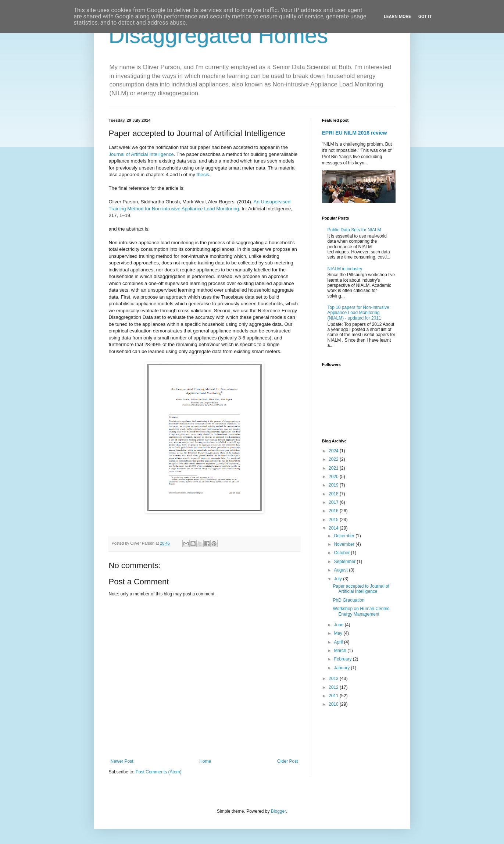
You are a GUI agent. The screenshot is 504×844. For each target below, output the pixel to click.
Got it (425, 17)
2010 (334, 704)
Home (205, 761)
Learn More (397, 17)
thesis (203, 175)
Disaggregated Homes (219, 35)
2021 (334, 468)
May (339, 633)
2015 (334, 520)
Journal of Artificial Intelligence (141, 154)
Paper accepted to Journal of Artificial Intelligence (361, 589)
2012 (334, 687)
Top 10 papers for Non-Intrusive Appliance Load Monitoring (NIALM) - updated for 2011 (358, 313)
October (342, 553)
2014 (334, 528)
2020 (334, 477)
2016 (334, 511)
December (345, 536)
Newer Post (122, 761)
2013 (334, 679)
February (343, 659)
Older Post (288, 761)
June (339, 625)
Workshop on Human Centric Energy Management (361, 611)
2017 (334, 502)
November (345, 544)
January (342, 668)
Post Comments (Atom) (159, 772)
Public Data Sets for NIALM (354, 230)
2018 (334, 494)
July (338, 579)
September (345, 562)
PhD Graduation (348, 600)
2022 (334, 459)
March (341, 651)
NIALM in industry (345, 269)
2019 (334, 485)
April (339, 642)
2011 (334, 696)
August (341, 570)
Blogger (278, 811)
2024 (334, 451)
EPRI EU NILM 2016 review (355, 133)
